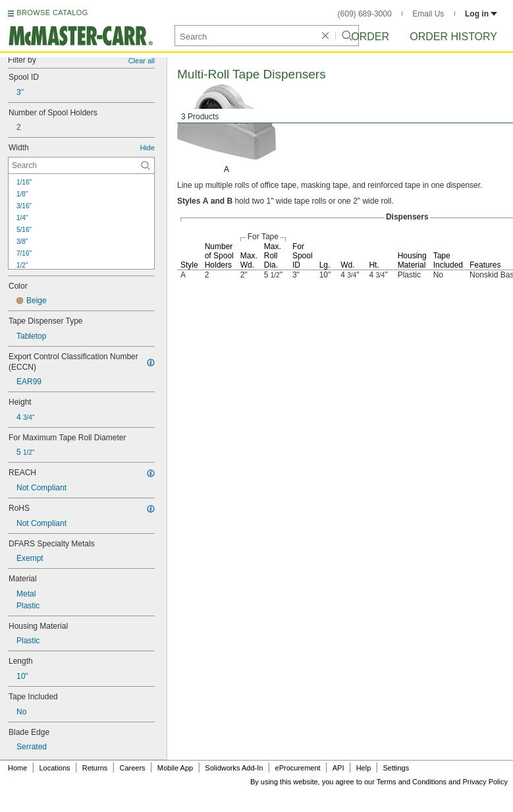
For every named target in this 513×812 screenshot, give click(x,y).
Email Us (428, 14)
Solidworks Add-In (234, 768)
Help (364, 768)
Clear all (142, 61)
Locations (55, 768)
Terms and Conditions (412, 782)
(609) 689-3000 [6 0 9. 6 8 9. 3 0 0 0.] (365, 14)
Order (370, 37)
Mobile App (175, 768)
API (338, 768)
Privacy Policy (485, 782)
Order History (453, 37)
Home (17, 768)
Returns (95, 768)
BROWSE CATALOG (52, 13)
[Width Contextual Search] (81, 165)
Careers (132, 768)
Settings (396, 768)
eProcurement (298, 768)
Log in (481, 14)
